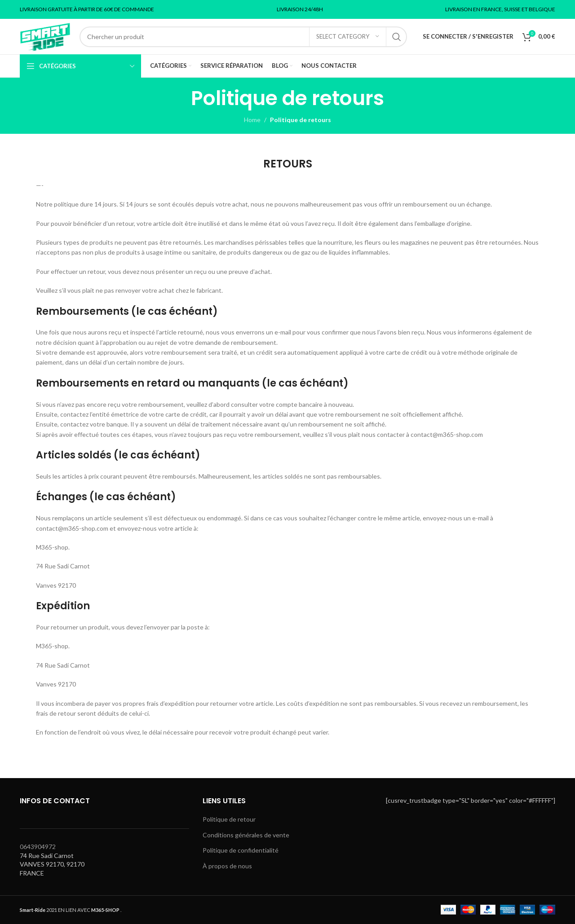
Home (252, 120)
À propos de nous (227, 866)
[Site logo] (45, 36)
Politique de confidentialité (241, 850)
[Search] (243, 37)
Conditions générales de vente (246, 835)
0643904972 (38, 847)
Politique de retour (229, 819)
